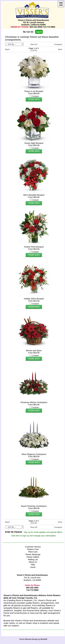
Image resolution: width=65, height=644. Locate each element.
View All (34, 44)
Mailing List (33, 559)
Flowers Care (33, 549)
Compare (58, 44)
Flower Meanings (33, 554)
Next (60, 49)
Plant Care (33, 552)
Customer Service (33, 547)
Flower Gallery (33, 557)
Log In (39, 32)
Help (33, 565)
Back (7, 49)
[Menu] (61, 4)
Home (33, 567)
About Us (33, 562)
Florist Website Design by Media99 (33, 639)
